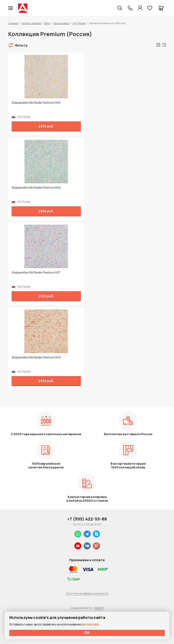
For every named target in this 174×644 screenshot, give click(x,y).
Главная (13, 23)
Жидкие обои (61, 23)
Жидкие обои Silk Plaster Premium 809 (36, 357)
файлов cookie (90, 624)
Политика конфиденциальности (87, 593)
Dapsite (99, 608)
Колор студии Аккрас (23, 8)
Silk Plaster (79, 23)
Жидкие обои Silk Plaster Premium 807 (36, 273)
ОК (87, 633)
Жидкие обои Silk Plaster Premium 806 (36, 188)
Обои (47, 23)
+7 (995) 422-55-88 (87, 519)
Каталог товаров (31, 23)
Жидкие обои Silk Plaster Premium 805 (36, 103)
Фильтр (21, 45)
